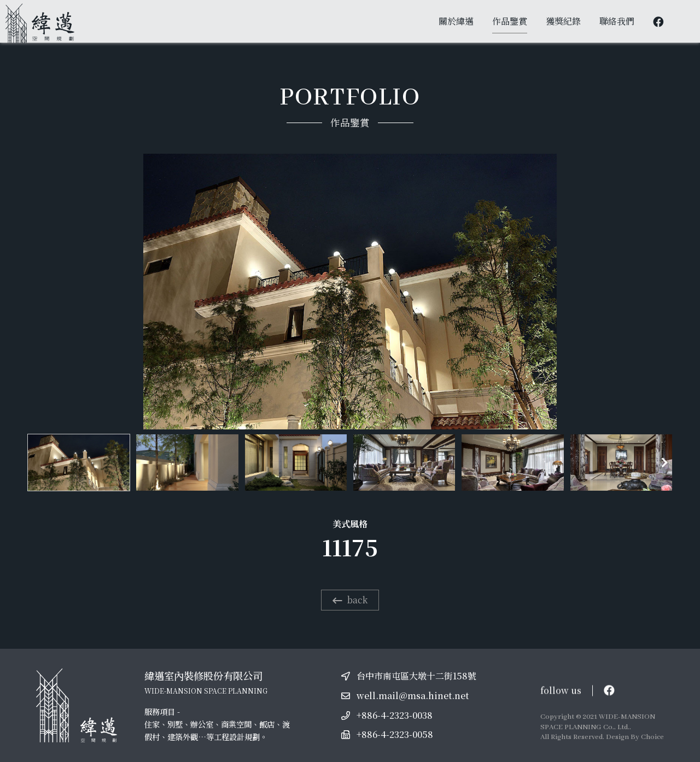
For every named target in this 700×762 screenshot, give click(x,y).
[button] (664, 463)
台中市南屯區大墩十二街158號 (416, 676)
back (350, 600)
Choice (652, 737)
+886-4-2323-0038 (395, 715)
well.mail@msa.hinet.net (413, 696)
